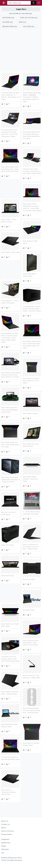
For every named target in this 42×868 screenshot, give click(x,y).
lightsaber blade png (10, 26)
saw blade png (7, 22)
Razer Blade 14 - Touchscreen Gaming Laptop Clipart (8, 792)
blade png (22, 22)
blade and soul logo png (29, 18)
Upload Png (6, 843)
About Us (5, 821)
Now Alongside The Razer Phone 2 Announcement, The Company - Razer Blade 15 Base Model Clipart (10, 338)
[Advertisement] (21, 49)
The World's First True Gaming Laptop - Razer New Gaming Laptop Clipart (10, 659)
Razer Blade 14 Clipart (30, 413)
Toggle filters (21, 9)
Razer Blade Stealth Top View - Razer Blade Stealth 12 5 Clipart (10, 445)
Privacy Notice (7, 834)
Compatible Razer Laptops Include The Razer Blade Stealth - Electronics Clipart (32, 309)
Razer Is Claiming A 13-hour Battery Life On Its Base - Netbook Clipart (31, 547)
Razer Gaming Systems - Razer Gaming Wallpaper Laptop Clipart (10, 410)
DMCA (4, 828)
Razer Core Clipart (8, 545)
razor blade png (29, 26)
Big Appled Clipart (29, 610)
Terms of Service (7, 831)
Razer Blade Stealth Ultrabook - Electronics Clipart (30, 479)
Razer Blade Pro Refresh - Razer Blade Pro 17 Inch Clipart (32, 381)
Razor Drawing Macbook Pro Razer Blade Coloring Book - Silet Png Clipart (31, 710)
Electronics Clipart (29, 579)
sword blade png (8, 18)
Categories (5, 839)
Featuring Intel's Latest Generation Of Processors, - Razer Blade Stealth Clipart (32, 171)
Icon (3, 853)
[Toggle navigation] (39, 3)
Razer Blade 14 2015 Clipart (11, 252)
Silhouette (5, 849)
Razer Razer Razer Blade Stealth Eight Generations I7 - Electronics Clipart (11, 480)
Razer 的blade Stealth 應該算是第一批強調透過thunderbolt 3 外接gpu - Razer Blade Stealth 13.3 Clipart (32, 97)
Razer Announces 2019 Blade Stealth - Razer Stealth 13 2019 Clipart (31, 643)
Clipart (4, 846)
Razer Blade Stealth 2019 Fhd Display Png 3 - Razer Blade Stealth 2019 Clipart (10, 169)
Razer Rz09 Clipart (8, 576)
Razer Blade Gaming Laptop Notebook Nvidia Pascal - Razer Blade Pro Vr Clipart (11, 375)
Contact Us (5, 824)
